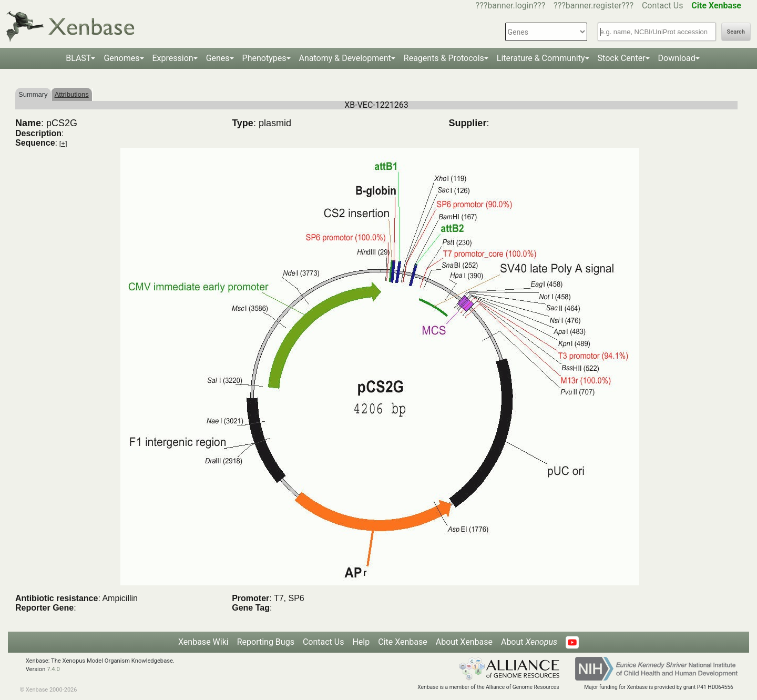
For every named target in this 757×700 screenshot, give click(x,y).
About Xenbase (464, 642)
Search (736, 32)
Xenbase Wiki (203, 642)
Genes (218, 58)
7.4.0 (53, 669)
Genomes (121, 58)
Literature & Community (541, 58)
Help (361, 642)
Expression (173, 58)
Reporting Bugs (266, 642)
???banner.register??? (594, 6)
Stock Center (622, 58)
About (529, 642)
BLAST (78, 58)
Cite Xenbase (403, 642)
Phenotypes (264, 58)
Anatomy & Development (345, 58)
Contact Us (663, 6)
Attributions (72, 94)
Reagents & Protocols (444, 58)
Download (677, 58)
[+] (63, 143)
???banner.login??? (511, 6)
